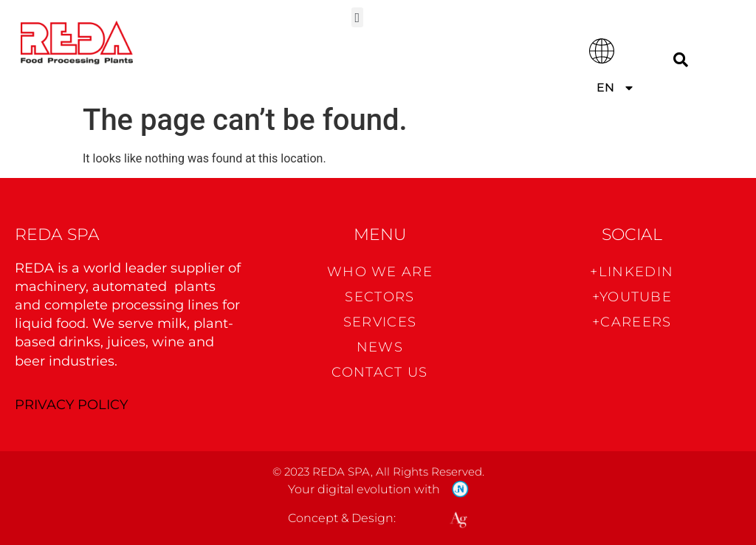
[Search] (680, 59)
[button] (357, 17)
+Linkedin (632, 272)
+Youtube (632, 297)
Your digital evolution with (364, 489)
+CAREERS (632, 322)
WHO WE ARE (380, 272)
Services (380, 322)
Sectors (379, 297)
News (380, 347)
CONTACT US (379, 372)
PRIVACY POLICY (71, 405)
